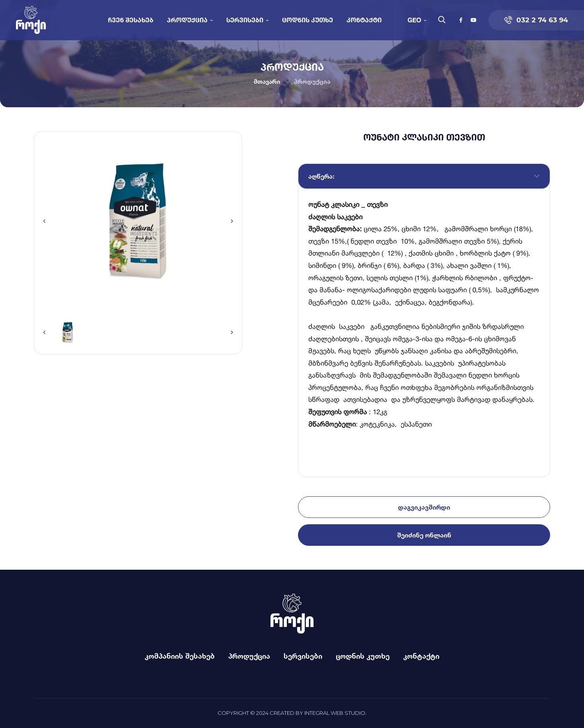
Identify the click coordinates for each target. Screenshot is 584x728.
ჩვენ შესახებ (131, 20)
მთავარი (267, 82)
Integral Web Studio (335, 713)
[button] (44, 221)
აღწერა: (321, 176)
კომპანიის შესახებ (180, 656)
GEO (414, 20)
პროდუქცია (187, 20)
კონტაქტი (364, 20)
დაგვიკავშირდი (424, 507)
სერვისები (245, 20)
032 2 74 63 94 (536, 20)
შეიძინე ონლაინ (424, 535)
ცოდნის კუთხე (308, 20)
